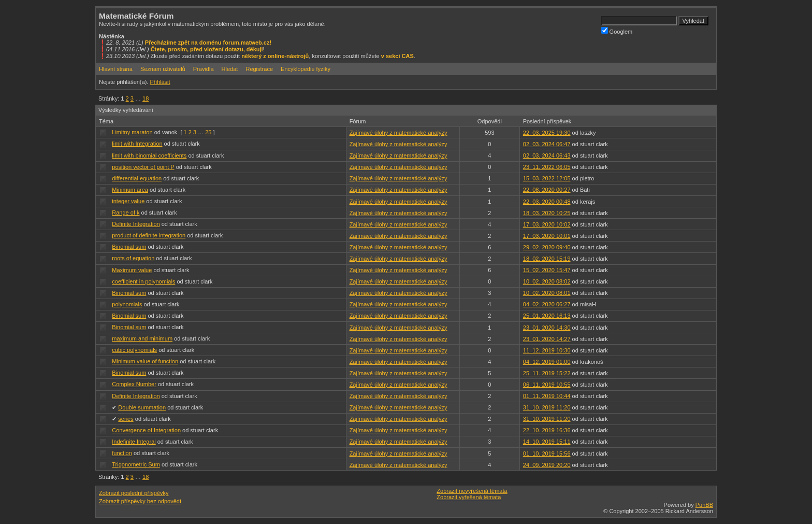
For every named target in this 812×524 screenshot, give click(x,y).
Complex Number (134, 384)
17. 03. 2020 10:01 (547, 236)
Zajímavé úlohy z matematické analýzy (398, 133)
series (126, 419)
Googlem (617, 31)
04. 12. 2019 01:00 (547, 362)
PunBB (704, 505)
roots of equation (133, 258)
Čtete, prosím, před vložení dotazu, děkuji (207, 49)
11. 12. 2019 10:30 (547, 350)
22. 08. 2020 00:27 (547, 190)
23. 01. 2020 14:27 (547, 339)
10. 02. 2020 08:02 (547, 281)
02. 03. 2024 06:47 (547, 144)
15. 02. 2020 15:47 (547, 270)
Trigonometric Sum (136, 464)
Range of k (126, 213)
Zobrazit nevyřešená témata (472, 491)
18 (146, 98)
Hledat (230, 69)
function (122, 453)
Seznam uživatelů (163, 69)
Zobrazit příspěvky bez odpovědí (140, 501)
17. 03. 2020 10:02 (547, 224)
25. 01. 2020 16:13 (547, 316)
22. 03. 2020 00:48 (547, 202)
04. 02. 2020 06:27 (547, 304)
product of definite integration (149, 235)
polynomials (127, 304)
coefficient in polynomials (143, 281)
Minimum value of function (145, 361)
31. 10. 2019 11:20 (547, 407)
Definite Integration (136, 224)
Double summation (142, 407)
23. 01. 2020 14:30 (547, 328)
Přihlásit (160, 82)
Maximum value (132, 270)
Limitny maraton (132, 132)
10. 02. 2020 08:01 (547, 293)
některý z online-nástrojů (275, 56)
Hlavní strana (116, 69)
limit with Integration (137, 144)
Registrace (259, 69)
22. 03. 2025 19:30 (547, 133)
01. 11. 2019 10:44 (547, 396)
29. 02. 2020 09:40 (547, 247)
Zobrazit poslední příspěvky (134, 493)
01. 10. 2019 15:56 (547, 454)
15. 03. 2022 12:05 (547, 178)
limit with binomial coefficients (149, 155)
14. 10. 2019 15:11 (547, 442)
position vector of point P (143, 167)
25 (208, 132)
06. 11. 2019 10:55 (547, 385)
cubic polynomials (134, 350)
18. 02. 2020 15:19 (547, 259)
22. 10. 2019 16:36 (547, 430)
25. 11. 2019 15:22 (547, 373)
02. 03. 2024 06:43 (547, 155)
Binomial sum (129, 247)
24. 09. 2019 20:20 (547, 465)
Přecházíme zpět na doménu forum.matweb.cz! (208, 43)
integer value (128, 201)
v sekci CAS (397, 56)
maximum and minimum (142, 338)
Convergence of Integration (146, 430)
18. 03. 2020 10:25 (547, 213)
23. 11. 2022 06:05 (547, 167)
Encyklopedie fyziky (306, 69)
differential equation (137, 178)
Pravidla (204, 69)
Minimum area (130, 190)
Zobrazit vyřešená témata (469, 497)
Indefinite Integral (134, 442)
